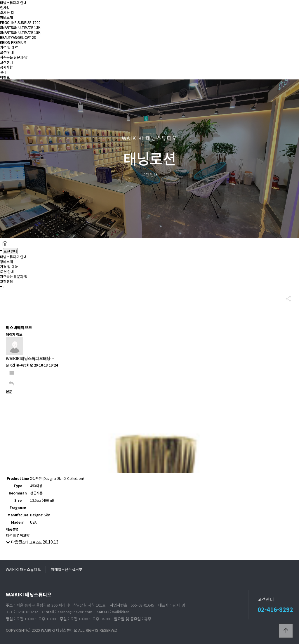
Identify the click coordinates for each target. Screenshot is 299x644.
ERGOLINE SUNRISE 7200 (20, 22)
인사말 (5, 7)
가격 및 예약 (9, 47)
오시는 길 (7, 12)
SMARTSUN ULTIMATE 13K (20, 27)
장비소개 (6, 17)
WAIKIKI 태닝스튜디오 (23, 569)
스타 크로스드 (32, 542)
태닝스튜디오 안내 (13, 2)
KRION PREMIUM (13, 42)
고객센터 (6, 62)
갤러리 (5, 72)
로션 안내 (7, 52)
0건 (11, 365)
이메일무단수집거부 (67, 569)
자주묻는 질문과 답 (14, 57)
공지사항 (6, 67)
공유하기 (286, 298)
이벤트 (5, 77)
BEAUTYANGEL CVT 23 (18, 37)
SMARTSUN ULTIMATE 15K (20, 32)
